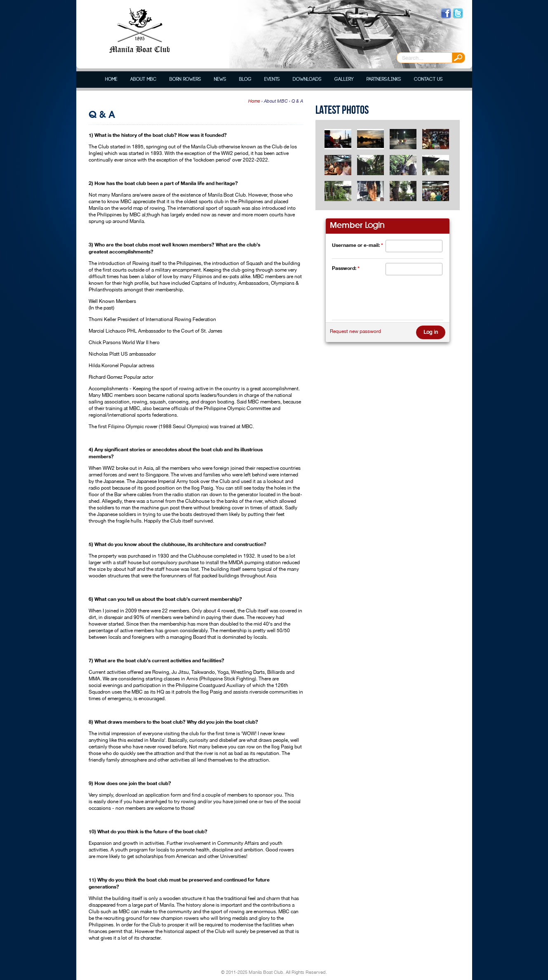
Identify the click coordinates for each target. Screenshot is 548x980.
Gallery (344, 79)
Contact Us (428, 79)
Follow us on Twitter (458, 13)
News (220, 79)
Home (111, 79)
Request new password (355, 331)
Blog (245, 79)
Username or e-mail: (357, 245)
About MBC (143, 79)
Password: (346, 268)
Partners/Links (384, 79)
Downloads (307, 79)
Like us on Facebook (446, 13)
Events (272, 79)
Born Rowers (185, 79)
